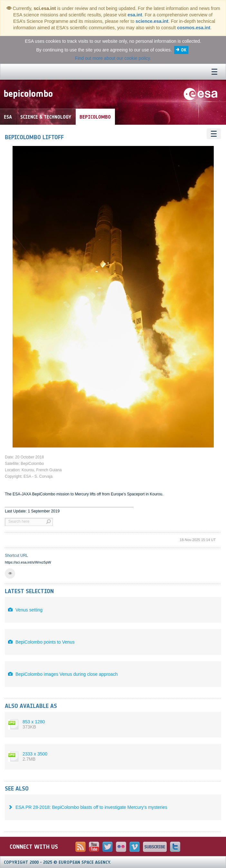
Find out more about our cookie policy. (113, 58)
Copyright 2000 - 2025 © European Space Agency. (57, 862)
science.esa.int (152, 21)
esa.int (135, 15)
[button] (10, 574)
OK (184, 50)
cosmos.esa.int (194, 28)
